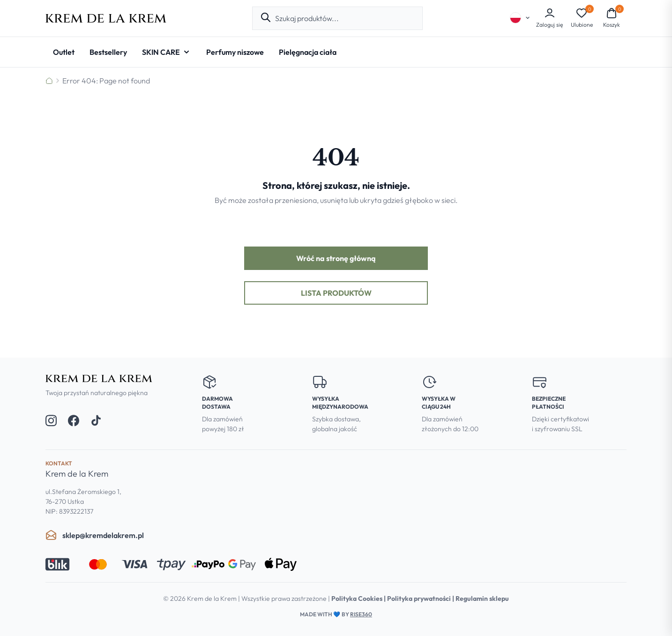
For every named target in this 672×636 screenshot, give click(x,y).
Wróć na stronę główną (336, 258)
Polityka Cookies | (359, 599)
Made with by (336, 614)
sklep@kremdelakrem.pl (95, 535)
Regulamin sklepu (482, 599)
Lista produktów (336, 293)
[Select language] (520, 18)
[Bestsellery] (108, 52)
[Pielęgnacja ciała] (308, 52)
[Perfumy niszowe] (235, 52)
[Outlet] (64, 52)
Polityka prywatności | (421, 599)
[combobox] (345, 18)
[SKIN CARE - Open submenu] (167, 52)
